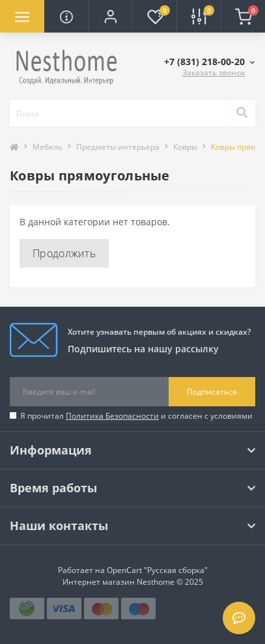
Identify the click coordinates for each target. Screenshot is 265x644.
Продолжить (64, 253)
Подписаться (212, 392)
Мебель (48, 147)
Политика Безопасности (112, 416)
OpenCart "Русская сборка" (157, 570)
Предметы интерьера (118, 147)
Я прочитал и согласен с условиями (136, 416)
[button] (111, 16)
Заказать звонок (214, 73)
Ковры (185, 147)
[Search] (242, 113)
